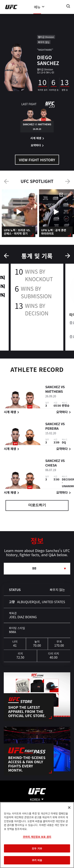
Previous (6, 181)
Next (68, 181)
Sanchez (52, 388)
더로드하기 (37, 505)
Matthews (54, 392)
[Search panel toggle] (68, 6)
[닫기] (69, 808)
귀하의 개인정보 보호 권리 (37, 837)
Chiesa (51, 466)
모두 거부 (37, 848)
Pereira (52, 429)
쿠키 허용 (37, 860)
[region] (37, 835)
